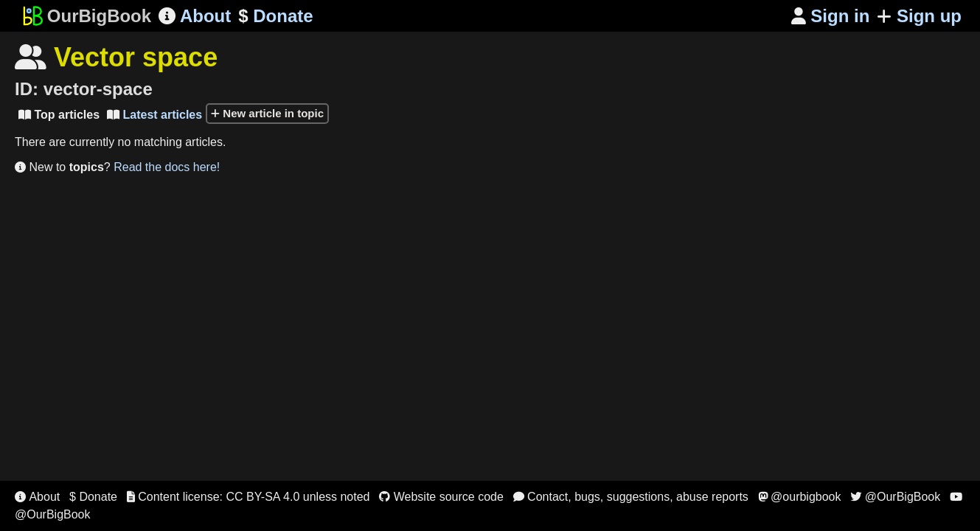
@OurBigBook (895, 497)
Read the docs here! (167, 167)
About (195, 16)
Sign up (919, 16)
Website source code (441, 497)
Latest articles (154, 115)
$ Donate (93, 497)
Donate (275, 16)
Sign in (831, 16)
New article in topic (267, 113)
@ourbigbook (800, 497)
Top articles (59, 115)
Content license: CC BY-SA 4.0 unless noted (249, 497)
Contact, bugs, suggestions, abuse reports (631, 497)
